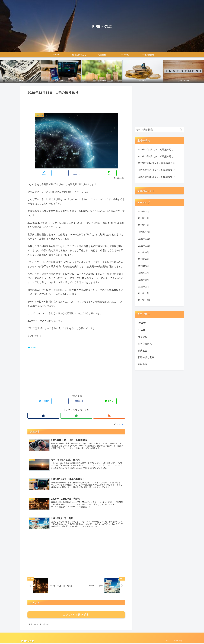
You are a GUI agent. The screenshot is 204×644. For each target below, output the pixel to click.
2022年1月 (143, 225)
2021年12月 (144, 232)
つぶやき (32, 347)
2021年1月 (143, 293)
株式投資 (142, 351)
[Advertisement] (76, 103)
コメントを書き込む (76, 615)
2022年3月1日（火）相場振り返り (156, 157)
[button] (181, 130)
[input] (159, 130)
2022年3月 (143, 212)
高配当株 (142, 364)
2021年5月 (143, 266)
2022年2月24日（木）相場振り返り (156, 163)
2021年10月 (144, 246)
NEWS (141, 330)
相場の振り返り (146, 357)
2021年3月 (143, 280)
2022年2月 (143, 218)
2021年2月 (143, 287)
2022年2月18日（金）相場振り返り (156, 177)
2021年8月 (143, 259)
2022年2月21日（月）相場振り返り (156, 170)
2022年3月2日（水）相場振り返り (156, 150)
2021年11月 (144, 239)
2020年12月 (144, 300)
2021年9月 (143, 253)
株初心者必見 (145, 344)
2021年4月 (143, 273)
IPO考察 (142, 323)
